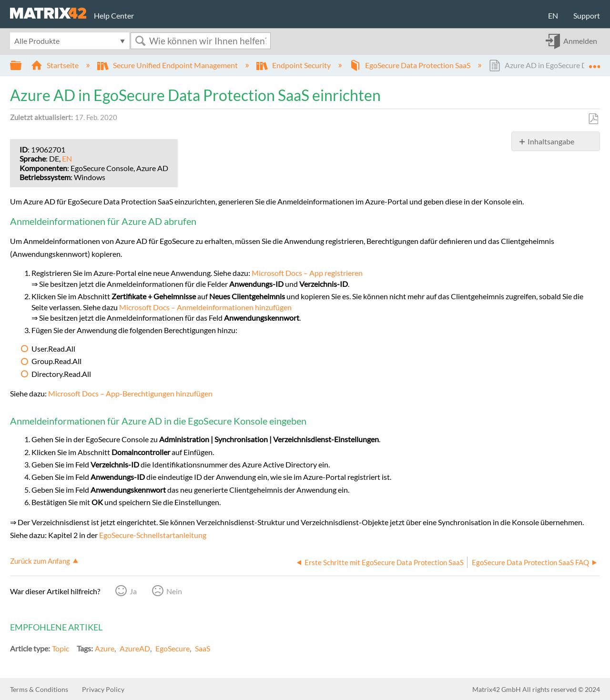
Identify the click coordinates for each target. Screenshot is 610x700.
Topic (61, 648)
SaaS (203, 648)
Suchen (140, 41)
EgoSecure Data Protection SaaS (411, 65)
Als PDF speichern (593, 119)
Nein (174, 591)
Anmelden (580, 41)
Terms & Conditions (39, 689)
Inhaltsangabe (551, 141)
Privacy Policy (103, 689)
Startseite (56, 65)
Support (587, 15)
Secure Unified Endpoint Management (168, 65)
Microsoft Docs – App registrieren (307, 273)
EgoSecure (173, 648)
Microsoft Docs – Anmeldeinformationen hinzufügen (205, 307)
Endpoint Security (294, 65)
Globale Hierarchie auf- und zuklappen (22, 66)
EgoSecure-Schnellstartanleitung (153, 535)
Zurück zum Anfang (40, 561)
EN (553, 15)
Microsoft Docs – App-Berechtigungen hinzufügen (130, 393)
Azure (105, 648)
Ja (133, 591)
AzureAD (135, 648)
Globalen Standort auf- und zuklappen (594, 62)
